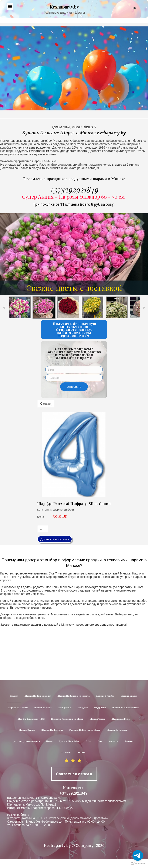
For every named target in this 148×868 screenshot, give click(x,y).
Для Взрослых (65, 708)
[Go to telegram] (138, 855)
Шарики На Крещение (118, 730)
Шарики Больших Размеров (126, 708)
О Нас (88, 741)
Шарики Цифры (129, 696)
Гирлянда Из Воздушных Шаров (85, 730)
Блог (100, 741)
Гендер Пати (100, 708)
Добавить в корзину (55, 539)
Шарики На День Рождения (38, 696)
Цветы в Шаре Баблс (69, 741)
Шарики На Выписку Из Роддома (73, 696)
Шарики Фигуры (27, 730)
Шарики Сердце (97, 719)
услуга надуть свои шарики (27, 741)
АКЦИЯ (82, 753)
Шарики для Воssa (120, 719)
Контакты (113, 741)
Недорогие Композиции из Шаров (67, 719)
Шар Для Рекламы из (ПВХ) (31, 719)
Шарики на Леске (43, 708)
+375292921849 (74, 189)
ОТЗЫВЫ (66, 753)
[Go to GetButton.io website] (138, 864)
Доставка (129, 741)
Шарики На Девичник (52, 730)
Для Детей (83, 708)
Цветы (49, 741)
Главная (14, 696)
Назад (46, 404)
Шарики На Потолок (18, 708)
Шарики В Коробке (105, 696)
